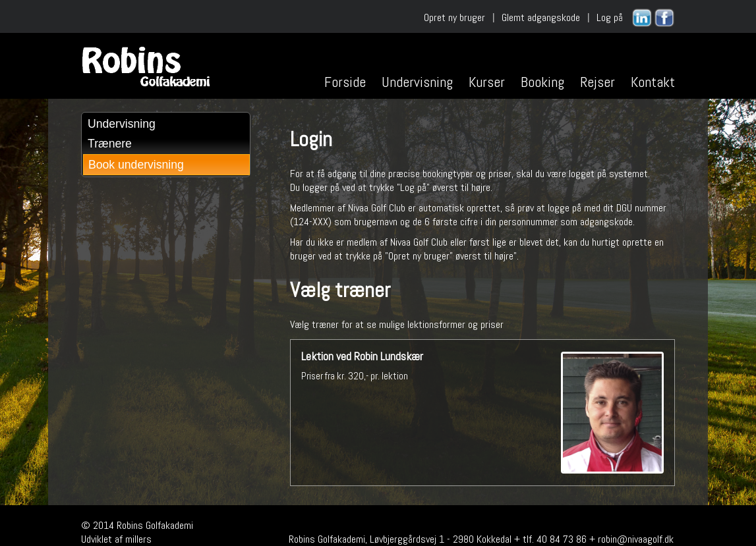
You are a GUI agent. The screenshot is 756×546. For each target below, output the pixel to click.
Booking (542, 82)
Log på (610, 17)
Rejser (597, 82)
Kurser (487, 82)
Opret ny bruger (454, 17)
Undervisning (417, 82)
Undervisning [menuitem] (122, 124)
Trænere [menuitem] (110, 144)
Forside (345, 82)
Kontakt (653, 82)
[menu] (166, 145)
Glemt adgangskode (541, 17)
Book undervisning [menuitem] (136, 165)
